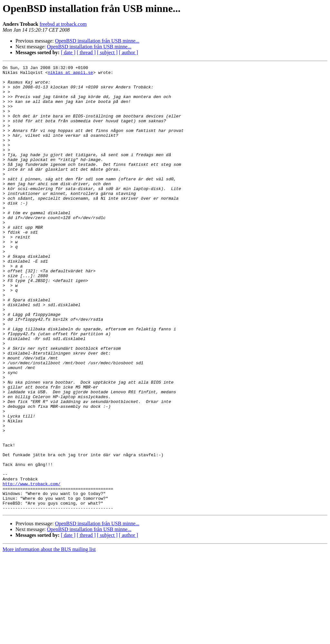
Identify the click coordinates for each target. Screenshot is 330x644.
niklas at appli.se (70, 74)
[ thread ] (86, 52)
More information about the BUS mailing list (49, 638)
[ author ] (129, 52)
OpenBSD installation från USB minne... (97, 41)
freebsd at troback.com (63, 24)
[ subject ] (107, 52)
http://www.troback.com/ (31, 568)
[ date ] (68, 52)
